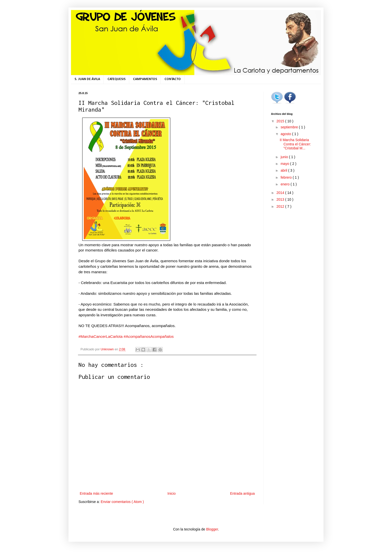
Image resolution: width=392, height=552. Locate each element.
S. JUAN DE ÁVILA (87, 79)
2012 (281, 206)
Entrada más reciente (96, 493)
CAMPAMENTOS (145, 79)
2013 (281, 199)
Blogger (212, 529)
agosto (286, 134)
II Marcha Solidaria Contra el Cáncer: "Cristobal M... (295, 144)
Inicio (172, 493)
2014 (281, 193)
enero (285, 184)
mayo (285, 164)
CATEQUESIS (116, 79)
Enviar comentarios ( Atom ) (122, 502)
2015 (281, 121)
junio (285, 157)
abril (284, 170)
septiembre (290, 127)
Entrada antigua (242, 493)
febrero (286, 177)
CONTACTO (173, 79)
